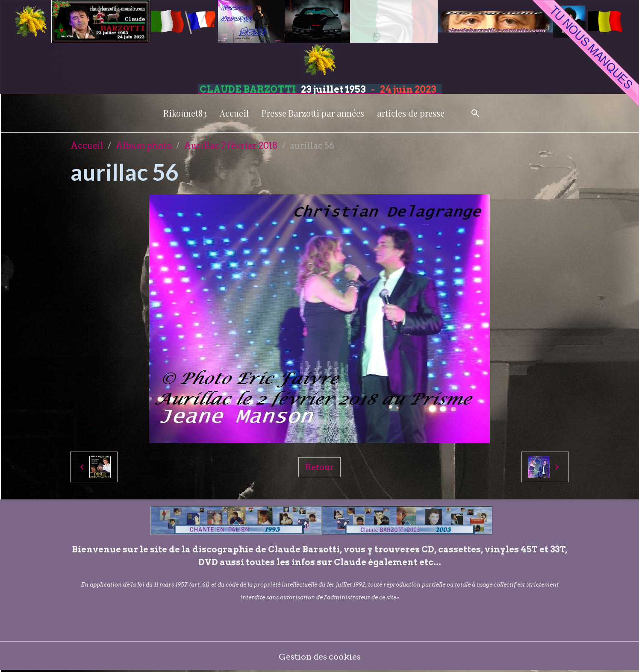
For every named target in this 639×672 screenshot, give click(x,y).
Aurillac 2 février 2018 (231, 146)
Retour (319, 467)
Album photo (144, 146)
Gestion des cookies (319, 657)
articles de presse (411, 113)
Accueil (234, 113)
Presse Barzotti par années (313, 113)
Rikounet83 (185, 113)
